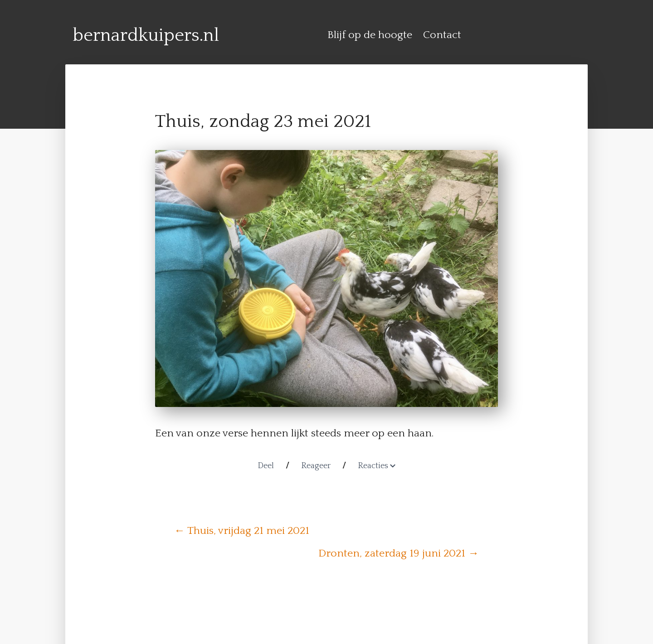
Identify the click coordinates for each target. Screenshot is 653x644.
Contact (442, 35)
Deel (266, 466)
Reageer (316, 466)
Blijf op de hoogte (370, 35)
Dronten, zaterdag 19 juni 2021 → (399, 553)
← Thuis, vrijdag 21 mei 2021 (242, 531)
